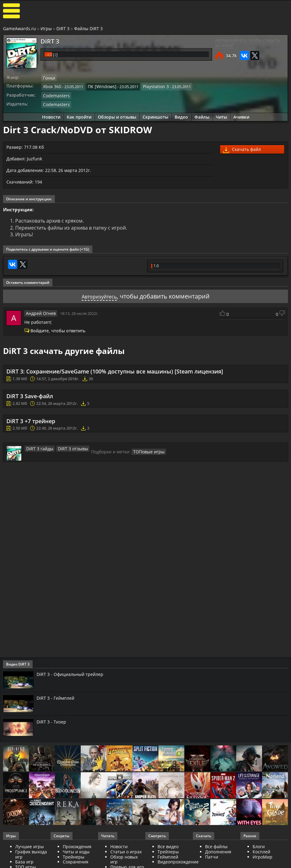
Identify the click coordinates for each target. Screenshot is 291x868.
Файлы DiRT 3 (88, 29)
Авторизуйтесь (99, 295)
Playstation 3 (150, 86)
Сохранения (76, 861)
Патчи (212, 856)
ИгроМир (263, 856)
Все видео (168, 846)
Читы (221, 115)
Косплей (261, 851)
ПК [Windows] (99, 86)
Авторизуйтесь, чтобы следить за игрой (247, 43)
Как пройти (79, 115)
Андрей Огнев (39, 312)
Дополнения (218, 851)
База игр (24, 861)
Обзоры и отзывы (117, 115)
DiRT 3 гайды (38, 448)
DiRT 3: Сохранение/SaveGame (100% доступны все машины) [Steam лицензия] (115, 370)
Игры (46, 29)
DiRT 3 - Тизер (52, 721)
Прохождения (77, 846)
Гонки (49, 78)
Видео (181, 115)
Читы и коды (76, 851)
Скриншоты (155, 115)
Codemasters (55, 95)
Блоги (259, 846)
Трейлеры (168, 851)
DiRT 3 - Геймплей (57, 697)
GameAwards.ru (20, 29)
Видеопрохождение (178, 861)
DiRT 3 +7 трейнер (31, 420)
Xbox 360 (51, 86)
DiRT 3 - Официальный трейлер (73, 673)
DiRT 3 (63, 29)
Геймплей (168, 856)
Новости (51, 115)
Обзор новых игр (124, 859)
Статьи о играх (126, 851)
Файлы (202, 115)
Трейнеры (74, 856)
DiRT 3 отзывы (68, 448)
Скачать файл (242, 148)
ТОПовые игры (140, 451)
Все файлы (216, 846)
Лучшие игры (30, 846)
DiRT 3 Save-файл (30, 395)
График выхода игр (31, 853)
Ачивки (241, 115)
